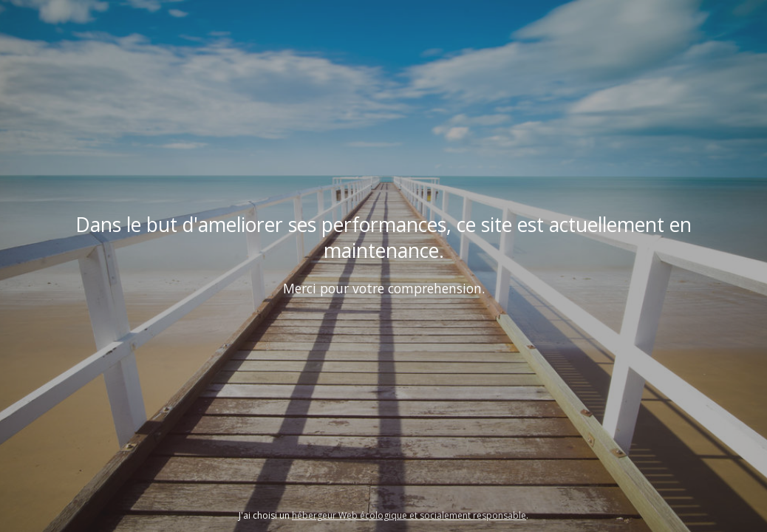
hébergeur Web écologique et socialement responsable (409, 515)
